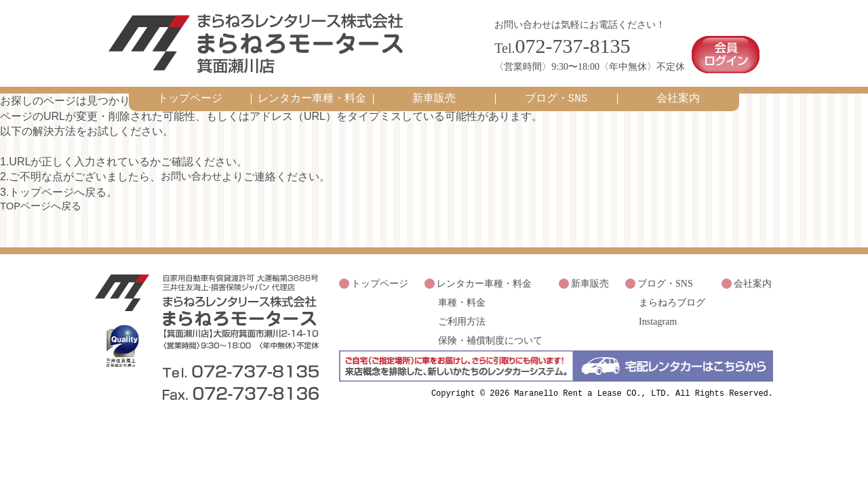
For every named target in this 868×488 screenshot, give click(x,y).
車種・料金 (462, 295)
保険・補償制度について (490, 330)
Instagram (658, 313)
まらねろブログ (672, 295)
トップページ (190, 94)
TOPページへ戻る (44, 202)
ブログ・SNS (556, 94)
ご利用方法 (462, 313)
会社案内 (678, 94)
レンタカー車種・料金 (312, 94)
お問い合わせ (193, 172)
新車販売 (434, 94)
